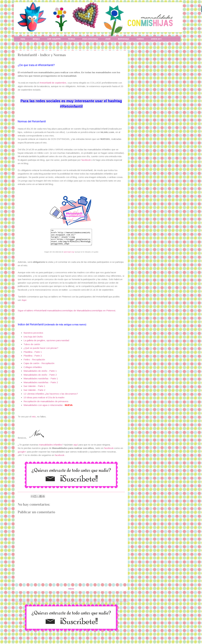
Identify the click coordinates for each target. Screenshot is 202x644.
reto (34, 420)
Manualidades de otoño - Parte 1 (40, 374)
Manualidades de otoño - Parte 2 (40, 378)
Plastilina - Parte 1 (33, 355)
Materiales (124, 39)
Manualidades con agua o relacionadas (43, 408)
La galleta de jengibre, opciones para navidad (46, 344)
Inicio (71, 592)
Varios (140, 39)
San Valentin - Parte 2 (34, 393)
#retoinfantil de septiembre (53, 83)
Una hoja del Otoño (33, 340)
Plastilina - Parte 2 (33, 359)
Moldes (36, 39)
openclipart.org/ (69, 255)
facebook (86, 160)
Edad (108, 39)
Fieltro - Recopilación (34, 363)
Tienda (72, 39)
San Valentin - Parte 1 (34, 389)
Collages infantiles (33, 370)
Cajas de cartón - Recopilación (39, 366)
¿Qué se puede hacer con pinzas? (41, 351)
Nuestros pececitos (33, 336)
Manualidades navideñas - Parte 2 (41, 385)
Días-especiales (90, 39)
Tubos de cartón (32, 347)
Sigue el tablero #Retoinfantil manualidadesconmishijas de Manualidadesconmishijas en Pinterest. (67, 314)
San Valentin (54, 39)
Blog (23, 39)
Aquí (24, 303)
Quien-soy (156, 39)
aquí (76, 448)
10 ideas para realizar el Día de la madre (44, 401)
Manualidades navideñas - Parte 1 (41, 382)
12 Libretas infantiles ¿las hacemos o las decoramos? (51, 397)
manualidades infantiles (51, 448)
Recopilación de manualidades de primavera (46, 404)
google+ (22, 455)
